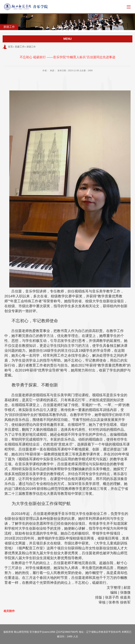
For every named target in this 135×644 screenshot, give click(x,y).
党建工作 (20, 47)
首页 (10, 47)
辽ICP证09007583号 (67, 632)
